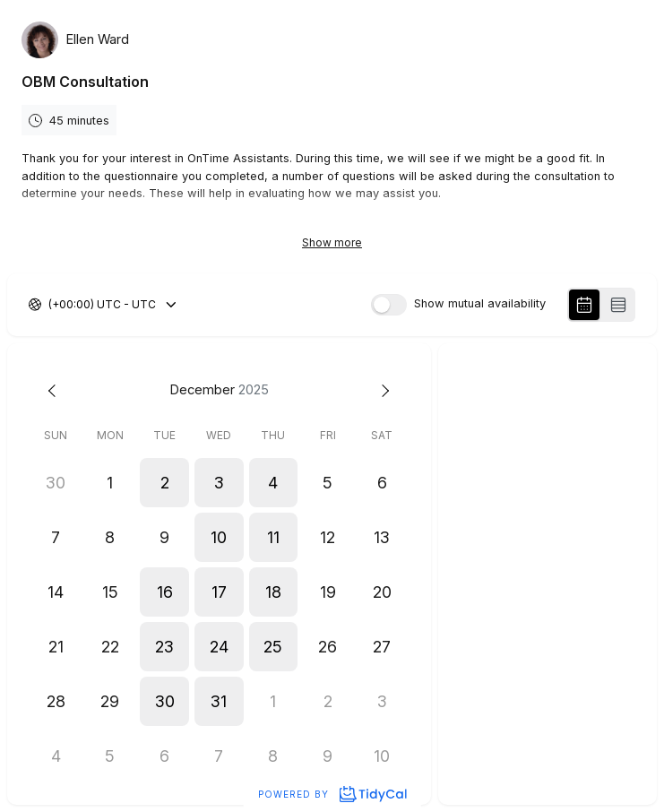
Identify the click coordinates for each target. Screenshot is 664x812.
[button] (164, 483)
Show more (332, 242)
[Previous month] (56, 390)
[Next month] (382, 390)
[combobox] (50, 305)
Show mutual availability (480, 304)
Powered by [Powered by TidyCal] (332, 794)
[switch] (389, 305)
